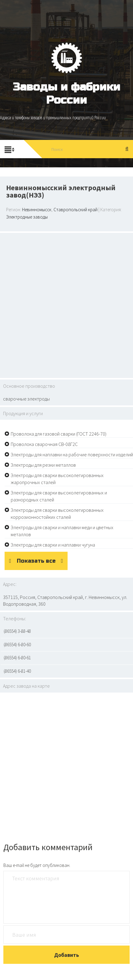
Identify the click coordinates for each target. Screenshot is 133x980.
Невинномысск (37, 210)
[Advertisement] (57, 305)
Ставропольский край (76, 210)
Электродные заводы (27, 217)
